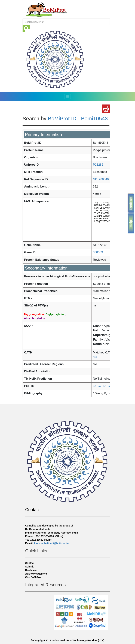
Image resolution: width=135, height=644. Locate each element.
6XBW (97, 386)
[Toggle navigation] (67, 96)
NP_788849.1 (102, 179)
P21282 (98, 165)
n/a (95, 357)
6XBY (106, 386)
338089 (98, 252)
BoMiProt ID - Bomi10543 (78, 118)
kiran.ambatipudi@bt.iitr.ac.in (51, 543)
